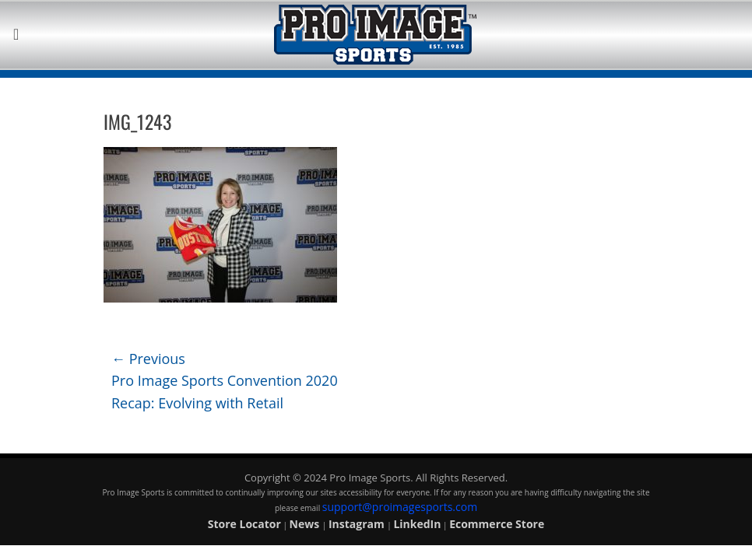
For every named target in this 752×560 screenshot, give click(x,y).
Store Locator (244, 524)
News (306, 524)
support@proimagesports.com (400, 507)
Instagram (358, 524)
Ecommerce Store (497, 524)
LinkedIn (417, 524)
